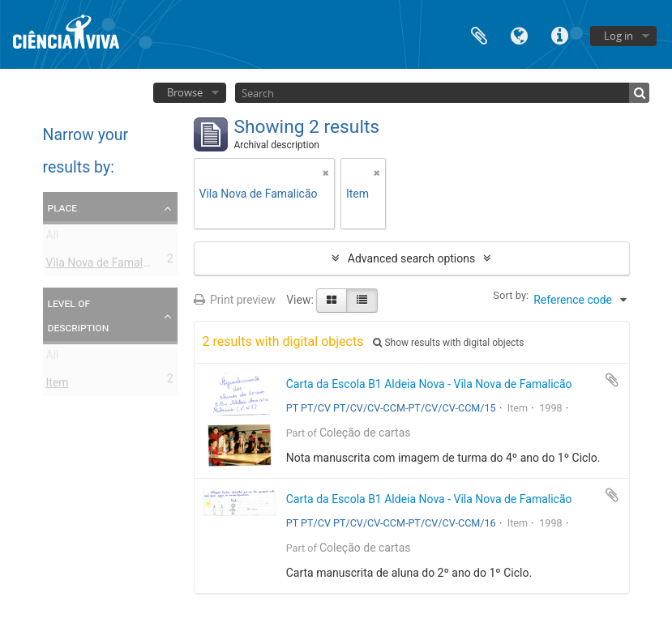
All (53, 238)
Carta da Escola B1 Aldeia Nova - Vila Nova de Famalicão (429, 384)
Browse (185, 92)
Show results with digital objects (448, 343)
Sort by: (511, 295)
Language (520, 34)
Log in (618, 36)
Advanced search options (411, 258)
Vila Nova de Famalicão (105, 266)
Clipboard (479, 34)
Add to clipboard (612, 380)
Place (63, 207)
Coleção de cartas (365, 433)
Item (58, 386)
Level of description (79, 315)
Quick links (560, 34)
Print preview (235, 300)
